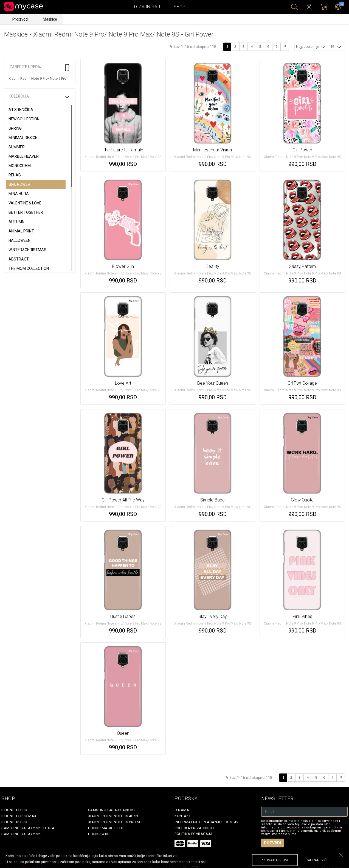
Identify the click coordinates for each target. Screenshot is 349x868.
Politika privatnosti (194, 828)
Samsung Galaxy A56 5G (112, 810)
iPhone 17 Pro (14, 810)
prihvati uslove (275, 860)
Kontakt (183, 816)
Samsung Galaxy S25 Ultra (28, 828)
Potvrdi (272, 843)
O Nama (182, 810)
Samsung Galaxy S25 (22, 834)
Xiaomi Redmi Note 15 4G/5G (114, 816)
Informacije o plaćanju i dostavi (207, 822)
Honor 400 (98, 834)
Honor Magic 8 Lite (106, 828)
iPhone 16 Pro (14, 822)
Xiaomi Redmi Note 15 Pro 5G (115, 822)
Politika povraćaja (194, 834)
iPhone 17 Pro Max (19, 816)
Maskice (50, 19)
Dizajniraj (147, 7)
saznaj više (318, 860)
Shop (180, 7)
